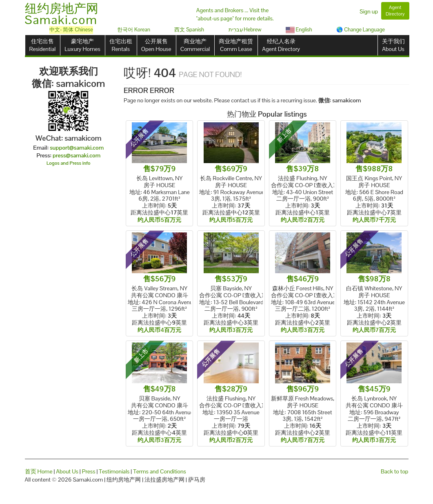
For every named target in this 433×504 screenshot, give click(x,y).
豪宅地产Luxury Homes (82, 45)
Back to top (394, 471)
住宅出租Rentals (121, 45)
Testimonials (114, 471)
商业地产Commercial (195, 45)
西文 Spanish (189, 30)
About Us (67, 471)
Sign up (369, 11)
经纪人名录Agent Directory (281, 45)
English (299, 30)
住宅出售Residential (43, 45)
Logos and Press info (69, 163)
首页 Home (39, 471)
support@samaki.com (77, 148)
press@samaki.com (77, 155)
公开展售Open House (156, 45)
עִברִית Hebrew (245, 30)
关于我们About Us (393, 45)
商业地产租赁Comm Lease (236, 45)
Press (89, 471)
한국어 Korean (134, 30)
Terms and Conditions (160, 471)
